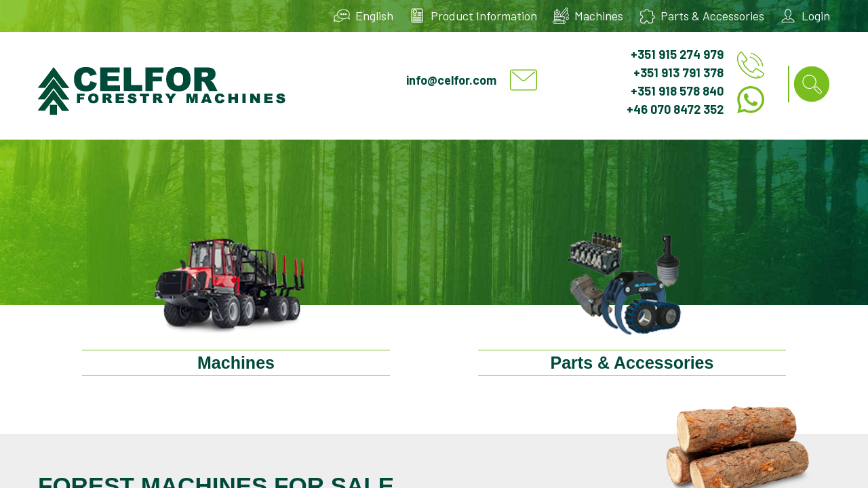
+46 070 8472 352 (675, 109)
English (374, 16)
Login (816, 16)
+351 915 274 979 (677, 54)
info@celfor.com (451, 80)
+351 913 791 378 (678, 73)
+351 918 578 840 (677, 91)
